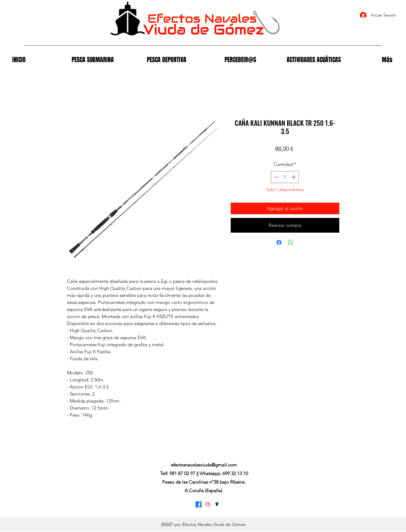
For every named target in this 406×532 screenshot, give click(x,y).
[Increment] (294, 177)
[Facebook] (199, 504)
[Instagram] (208, 504)
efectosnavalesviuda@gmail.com (204, 465)
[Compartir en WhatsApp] (291, 242)
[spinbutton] (285, 177)
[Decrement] (276, 177)
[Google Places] (217, 504)
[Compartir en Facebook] (279, 242)
